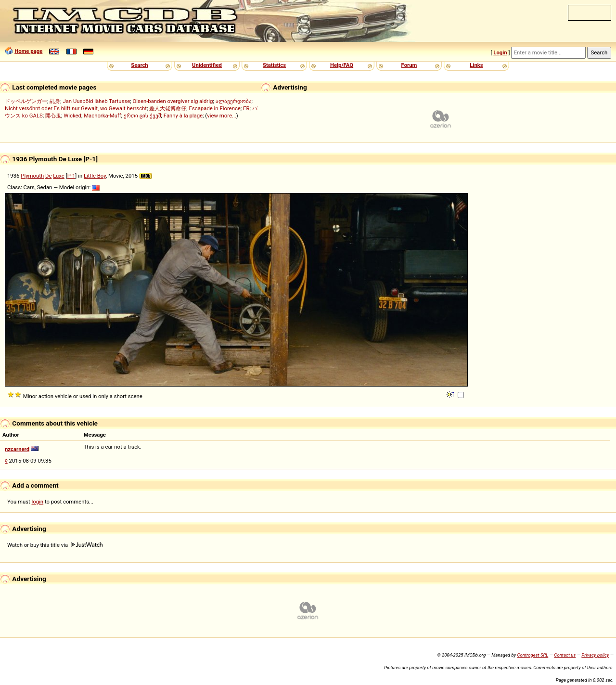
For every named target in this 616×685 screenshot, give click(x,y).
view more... (222, 116)
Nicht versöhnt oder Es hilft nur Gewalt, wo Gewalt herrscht (76, 108)
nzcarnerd (17, 449)
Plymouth (32, 176)
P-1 (71, 176)
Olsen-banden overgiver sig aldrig (173, 101)
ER (246, 108)
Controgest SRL (533, 655)
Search (139, 65)
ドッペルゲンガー (26, 101)
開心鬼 (53, 116)
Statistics (274, 65)
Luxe (59, 176)
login (38, 502)
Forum (409, 65)
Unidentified (207, 65)
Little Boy (95, 176)
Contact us (565, 655)
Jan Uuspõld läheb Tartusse (96, 101)
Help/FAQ (342, 65)
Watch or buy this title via (55, 545)
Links (476, 65)
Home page (28, 51)
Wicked (72, 116)
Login (500, 52)
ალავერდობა (234, 101)
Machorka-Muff (103, 116)
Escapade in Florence (214, 108)
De (48, 176)
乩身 (55, 101)
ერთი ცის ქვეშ (142, 116)
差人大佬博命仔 (168, 108)
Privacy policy (595, 655)
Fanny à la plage (183, 116)
